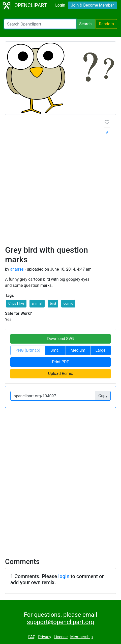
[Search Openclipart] (40, 24)
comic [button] (68, 303)
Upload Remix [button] (60, 373)
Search (85, 24)
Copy (103, 396)
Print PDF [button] (61, 362)
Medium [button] (78, 350)
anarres (17, 269)
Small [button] (55, 350)
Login (60, 5)
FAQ (32, 637)
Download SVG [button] (60, 339)
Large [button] (100, 350)
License (61, 637)
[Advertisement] (60, 182)
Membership (82, 637)
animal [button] (37, 303)
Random (106, 24)
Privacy (45, 637)
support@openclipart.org (60, 622)
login (64, 576)
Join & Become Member (93, 5)
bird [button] (53, 303)
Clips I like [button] (16, 303)
